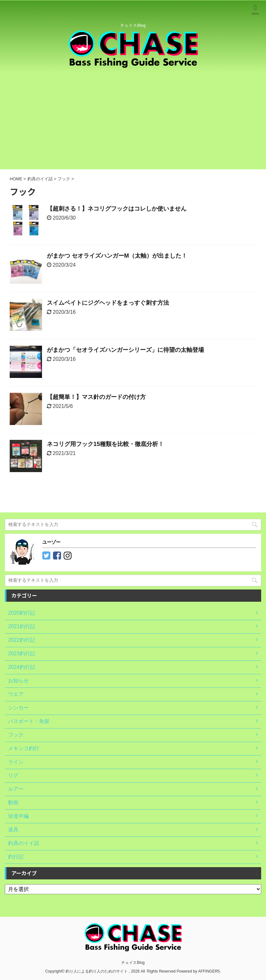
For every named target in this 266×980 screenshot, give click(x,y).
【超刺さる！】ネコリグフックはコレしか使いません (117, 209)
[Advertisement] (133, 121)
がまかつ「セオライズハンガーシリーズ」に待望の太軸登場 (125, 350)
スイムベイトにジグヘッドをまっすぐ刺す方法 (108, 303)
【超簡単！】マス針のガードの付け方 (96, 397)
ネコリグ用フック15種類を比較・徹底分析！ (105, 444)
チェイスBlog (133, 963)
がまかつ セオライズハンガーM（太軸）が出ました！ (117, 256)
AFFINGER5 (209, 971)
